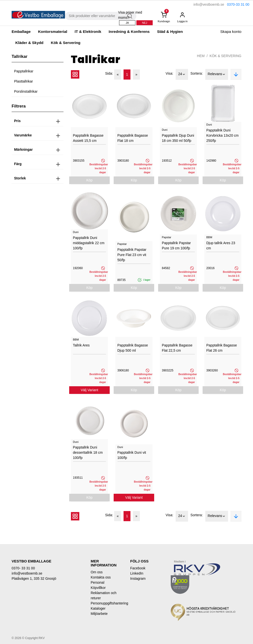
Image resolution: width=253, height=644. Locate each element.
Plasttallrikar (23, 81)
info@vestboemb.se (209, 4)
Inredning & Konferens (129, 32)
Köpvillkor (98, 588)
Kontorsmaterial (53, 32)
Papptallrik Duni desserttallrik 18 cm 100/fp (88, 452)
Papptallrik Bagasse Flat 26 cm (222, 348)
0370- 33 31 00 (23, 568)
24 (182, 74)
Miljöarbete (99, 614)
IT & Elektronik (88, 32)
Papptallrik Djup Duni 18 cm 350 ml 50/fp (178, 138)
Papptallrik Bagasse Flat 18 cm (133, 138)
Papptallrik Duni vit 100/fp (132, 455)
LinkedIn (137, 573)
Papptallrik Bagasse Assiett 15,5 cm (88, 138)
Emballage (21, 32)
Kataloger (98, 608)
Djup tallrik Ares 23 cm (221, 246)
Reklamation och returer (104, 595)
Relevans (217, 74)
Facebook (138, 568)
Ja (127, 23)
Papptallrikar (24, 71)
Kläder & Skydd (29, 43)
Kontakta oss (101, 577)
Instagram (138, 579)
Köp (90, 180)
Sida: (109, 73)
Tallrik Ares (81, 345)
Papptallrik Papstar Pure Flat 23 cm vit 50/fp (132, 255)
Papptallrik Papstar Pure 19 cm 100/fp (176, 246)
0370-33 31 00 (238, 4)
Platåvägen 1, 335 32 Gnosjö (34, 579)
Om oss (97, 572)
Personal (97, 582)
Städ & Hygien (170, 32)
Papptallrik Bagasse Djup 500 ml (133, 348)
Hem (201, 56)
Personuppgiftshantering (107, 603)
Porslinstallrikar (26, 91)
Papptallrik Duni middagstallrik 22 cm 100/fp (89, 243)
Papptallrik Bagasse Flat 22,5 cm (177, 348)
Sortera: (197, 73)
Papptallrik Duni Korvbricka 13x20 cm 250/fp (222, 135)
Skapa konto (231, 32)
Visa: (169, 73)
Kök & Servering (66, 43)
